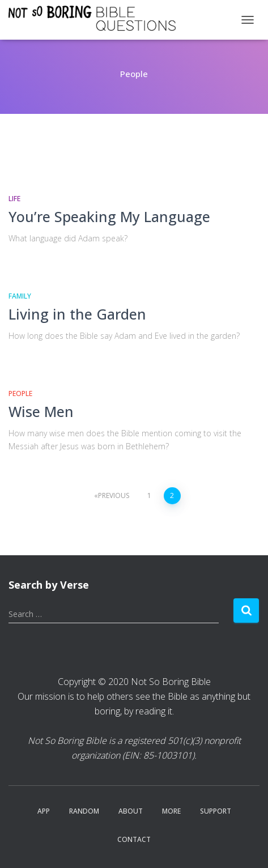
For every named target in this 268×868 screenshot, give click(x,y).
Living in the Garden (77, 314)
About (131, 811)
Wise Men (41, 411)
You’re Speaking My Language (109, 216)
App (44, 811)
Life (14, 199)
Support (216, 811)
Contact (134, 839)
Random (84, 811)
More (171, 811)
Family (20, 296)
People (20, 393)
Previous (114, 495)
